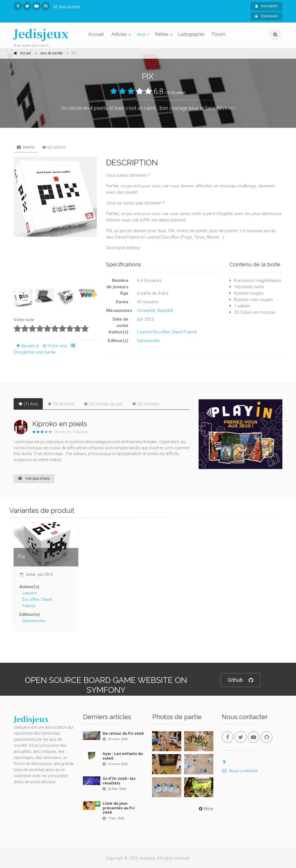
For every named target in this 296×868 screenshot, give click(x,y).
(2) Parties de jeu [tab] (103, 404)
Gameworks (149, 341)
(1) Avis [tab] (28, 404)
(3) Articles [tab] (61, 404)
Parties (162, 34)
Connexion (267, 16)
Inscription (267, 6)
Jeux (141, 34)
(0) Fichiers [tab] (146, 404)
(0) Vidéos (54, 147)
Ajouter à (26, 346)
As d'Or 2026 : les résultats (119, 781)
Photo (26, 147)
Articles (119, 34)
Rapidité (165, 311)
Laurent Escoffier (153, 332)
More (205, 809)
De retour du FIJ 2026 (123, 733)
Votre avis (54, 346)
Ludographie (191, 34)
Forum (219, 34)
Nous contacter (66, 7)
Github (240, 680)
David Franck (184, 332)
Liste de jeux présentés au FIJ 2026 (119, 808)
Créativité (146, 311)
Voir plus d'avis (34, 479)
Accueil (96, 34)
